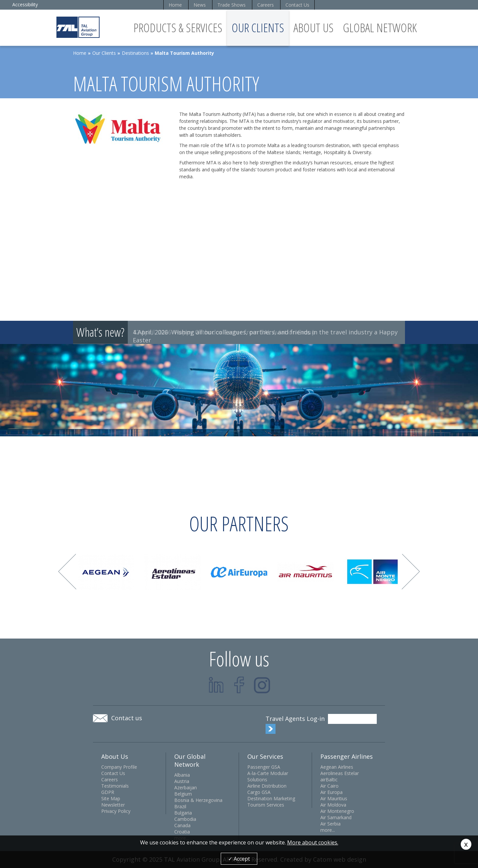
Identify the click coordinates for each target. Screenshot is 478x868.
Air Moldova (333, 805)
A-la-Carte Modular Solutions (268, 776)
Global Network (380, 28)
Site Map (111, 798)
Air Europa (331, 792)
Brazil (180, 806)
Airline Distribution (267, 786)
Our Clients (258, 28)
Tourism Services (266, 805)
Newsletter (113, 805)
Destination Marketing (271, 798)
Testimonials (115, 786)
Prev (67, 572)
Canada (182, 825)
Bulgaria (183, 813)
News (200, 5)
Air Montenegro (337, 811)
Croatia (182, 832)
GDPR (108, 792)
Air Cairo (329, 786)
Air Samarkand (336, 817)
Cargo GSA (259, 792)
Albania (182, 775)
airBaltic (329, 780)
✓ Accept (239, 859)
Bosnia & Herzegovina (198, 800)
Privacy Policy (116, 811)
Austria (182, 781)
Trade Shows (232, 5)
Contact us (127, 718)
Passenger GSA (264, 767)
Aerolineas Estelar (340, 773)
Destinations (135, 53)
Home (175, 5)
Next (411, 572)
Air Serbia (330, 824)
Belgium (183, 794)
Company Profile (119, 767)
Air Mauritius (334, 798)
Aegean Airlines (337, 767)
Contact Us (297, 5)
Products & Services (178, 28)
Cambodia (185, 819)
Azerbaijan (186, 787)
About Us (314, 28)
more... (328, 830)
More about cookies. (313, 842)
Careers (266, 5)
